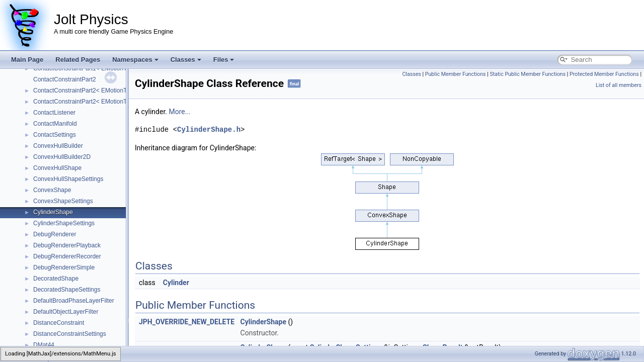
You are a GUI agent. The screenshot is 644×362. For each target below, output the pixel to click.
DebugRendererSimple (64, 267)
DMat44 (44, 345)
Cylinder (176, 283)
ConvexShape (52, 190)
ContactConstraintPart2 (65, 79)
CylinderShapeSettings (64, 223)
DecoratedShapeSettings (67, 290)
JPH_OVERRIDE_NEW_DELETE (187, 322)
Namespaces (135, 60)
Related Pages (78, 60)
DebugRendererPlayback (67, 245)
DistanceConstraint (59, 323)
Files (224, 60)
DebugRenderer (55, 234)
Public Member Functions (456, 74)
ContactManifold (55, 124)
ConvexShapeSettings (63, 201)
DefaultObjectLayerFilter (66, 312)
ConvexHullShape (57, 168)
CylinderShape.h (209, 129)
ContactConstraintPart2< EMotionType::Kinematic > (102, 102)
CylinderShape (53, 212)
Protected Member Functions (604, 74)
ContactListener (54, 113)
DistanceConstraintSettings (70, 334)
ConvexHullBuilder (58, 146)
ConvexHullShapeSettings (68, 179)
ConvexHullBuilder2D (62, 157)
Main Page (27, 60)
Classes (186, 60)
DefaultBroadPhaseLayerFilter (74, 301)
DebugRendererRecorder (67, 256)
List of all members (619, 85)
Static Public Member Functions (528, 74)
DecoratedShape (56, 279)
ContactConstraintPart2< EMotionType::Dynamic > (101, 90)
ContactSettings (55, 135)
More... (179, 112)
